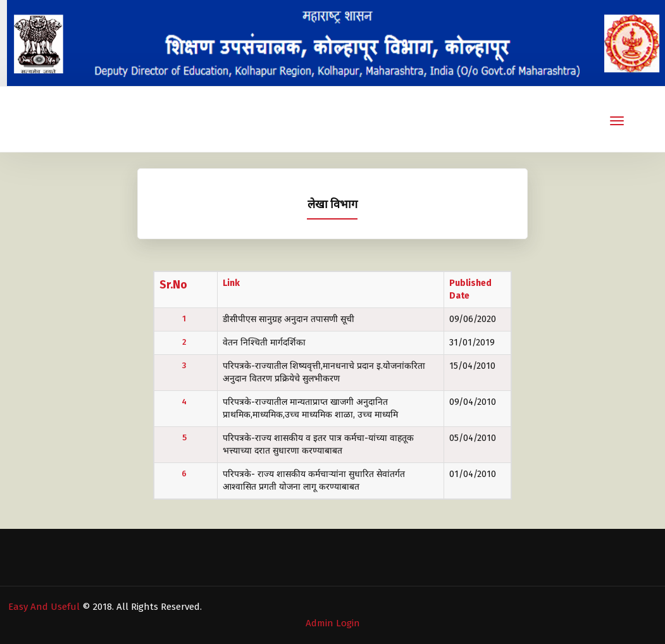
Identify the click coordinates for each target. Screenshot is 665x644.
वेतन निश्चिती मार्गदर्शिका (264, 343)
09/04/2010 (473, 402)
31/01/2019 (472, 343)
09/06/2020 (473, 319)
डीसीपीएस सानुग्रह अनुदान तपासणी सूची (289, 319)
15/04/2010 (472, 366)
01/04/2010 (473, 474)
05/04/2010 (473, 438)
